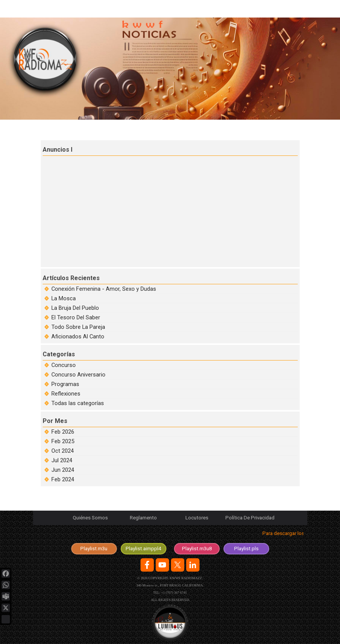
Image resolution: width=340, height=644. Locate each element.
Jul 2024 (62, 460)
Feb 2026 (63, 432)
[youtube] (162, 565)
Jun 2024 (63, 470)
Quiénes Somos (90, 518)
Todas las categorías (78, 403)
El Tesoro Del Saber (76, 317)
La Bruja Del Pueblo (75, 308)
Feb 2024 (63, 479)
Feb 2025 (63, 441)
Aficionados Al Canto (78, 336)
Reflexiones (66, 394)
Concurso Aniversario (78, 375)
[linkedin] (193, 565)
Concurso (64, 365)
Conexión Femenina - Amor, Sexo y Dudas (104, 289)
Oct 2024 (63, 451)
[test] (144, 549)
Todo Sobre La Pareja (78, 327)
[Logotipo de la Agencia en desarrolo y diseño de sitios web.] (170, 623)
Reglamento (143, 518)
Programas (65, 384)
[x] (178, 565)
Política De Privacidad (250, 518)
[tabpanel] (170, 535)
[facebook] (147, 565)
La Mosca (64, 298)
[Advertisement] (171, 210)
